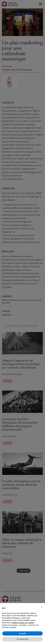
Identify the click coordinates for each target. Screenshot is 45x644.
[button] (42, 607)
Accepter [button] (23, 633)
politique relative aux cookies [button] (23, 623)
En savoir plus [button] (23, 639)
